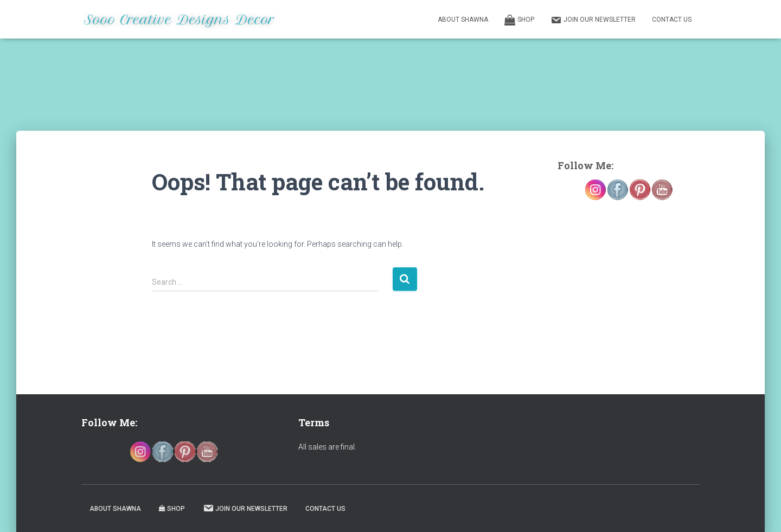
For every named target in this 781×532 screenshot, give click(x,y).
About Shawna (463, 20)
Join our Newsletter (593, 20)
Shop (519, 20)
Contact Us (672, 20)
